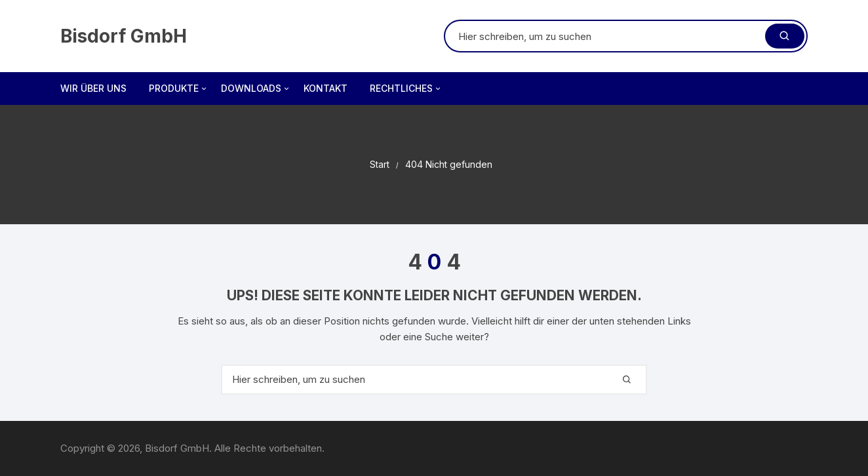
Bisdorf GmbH (124, 36)
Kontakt (325, 88)
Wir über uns (93, 88)
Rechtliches (406, 89)
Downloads (256, 89)
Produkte (179, 89)
